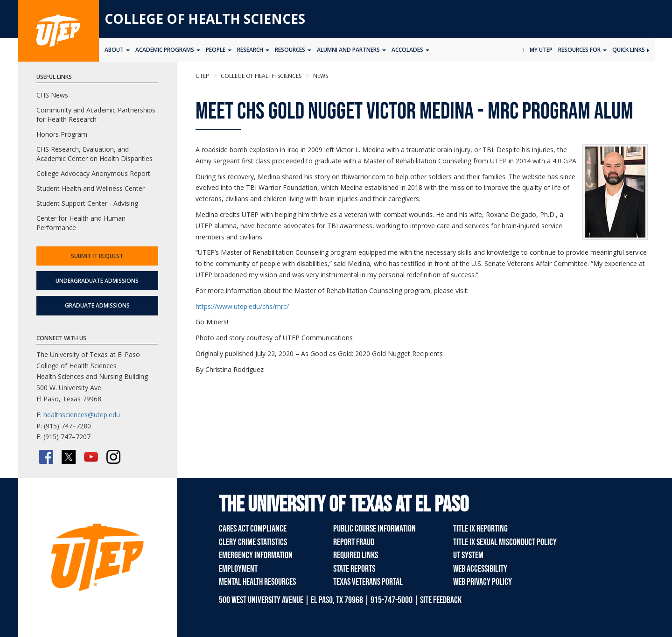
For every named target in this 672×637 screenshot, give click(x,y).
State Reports (354, 569)
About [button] (117, 50)
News (320, 76)
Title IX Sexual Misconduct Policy (505, 542)
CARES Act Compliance (253, 529)
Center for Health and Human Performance (81, 223)
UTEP (202, 76)
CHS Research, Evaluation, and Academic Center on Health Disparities (94, 154)
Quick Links (631, 50)
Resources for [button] (582, 50)
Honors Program (62, 134)
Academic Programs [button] (168, 50)
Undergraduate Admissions (97, 281)
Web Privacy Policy (483, 582)
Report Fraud (354, 542)
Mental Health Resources (257, 582)
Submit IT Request (97, 256)
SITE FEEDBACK (441, 600)
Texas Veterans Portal (368, 582)
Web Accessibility (480, 569)
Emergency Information (256, 555)
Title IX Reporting (480, 529)
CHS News (52, 95)
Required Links (356, 555)
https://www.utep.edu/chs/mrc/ (242, 306)
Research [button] (253, 50)
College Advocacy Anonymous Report (93, 173)
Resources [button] (293, 50)
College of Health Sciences (205, 19)
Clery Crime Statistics (253, 542)
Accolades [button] (410, 50)
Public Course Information (374, 529)
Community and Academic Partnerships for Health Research (96, 115)
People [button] (219, 50)
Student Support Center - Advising (87, 203)
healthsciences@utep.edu (82, 415)
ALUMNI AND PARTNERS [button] (351, 50)
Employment (238, 569)
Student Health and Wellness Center (91, 188)
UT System (468, 555)
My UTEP (541, 50)
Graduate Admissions (97, 305)
